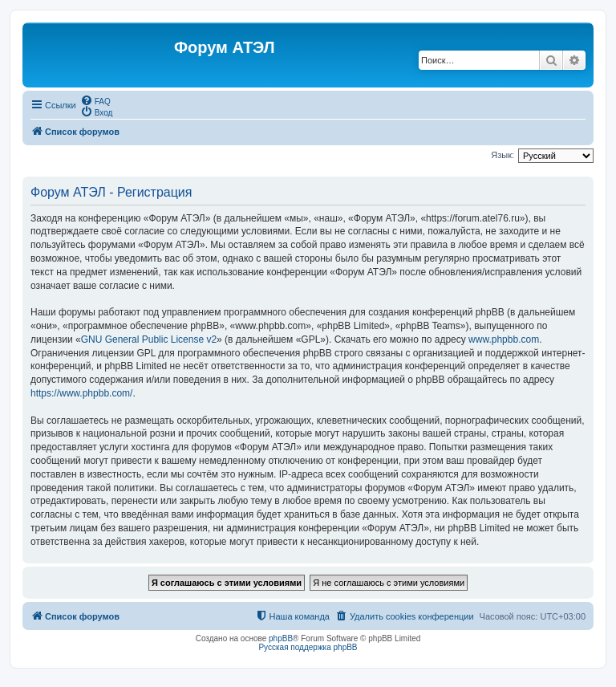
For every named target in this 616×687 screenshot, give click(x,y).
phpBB (281, 638)
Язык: (503, 155)
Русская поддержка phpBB (308, 647)
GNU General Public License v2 (149, 339)
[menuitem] (95, 100)
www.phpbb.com (504, 339)
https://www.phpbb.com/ (81, 393)
